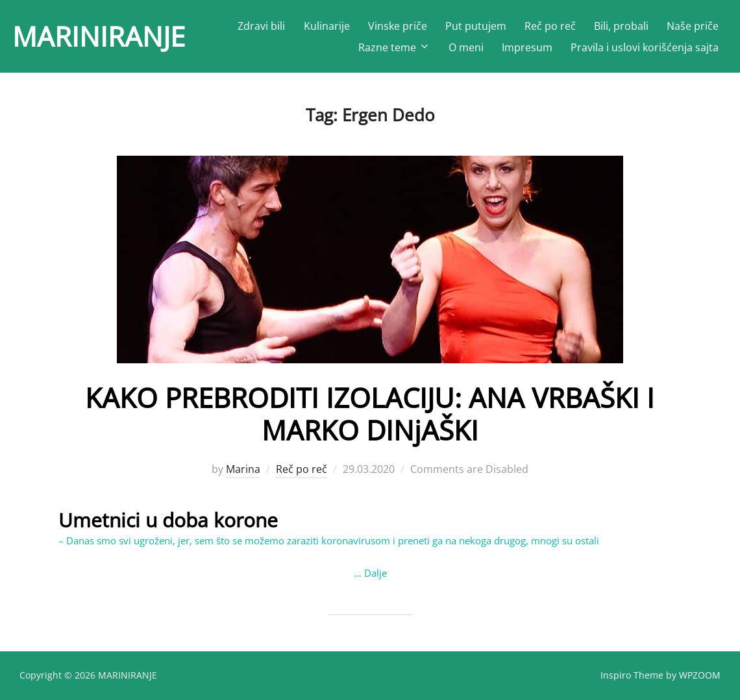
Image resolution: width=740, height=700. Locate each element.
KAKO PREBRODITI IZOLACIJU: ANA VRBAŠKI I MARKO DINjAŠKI (370, 414)
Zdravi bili (261, 26)
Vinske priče (398, 26)
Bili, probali (621, 26)
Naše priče (693, 26)
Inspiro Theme (632, 675)
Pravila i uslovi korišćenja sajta (645, 47)
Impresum (527, 47)
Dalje (376, 573)
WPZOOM (700, 675)
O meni (466, 47)
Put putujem (476, 26)
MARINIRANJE (99, 36)
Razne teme (394, 47)
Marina (243, 469)
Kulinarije (327, 26)
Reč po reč (550, 26)
